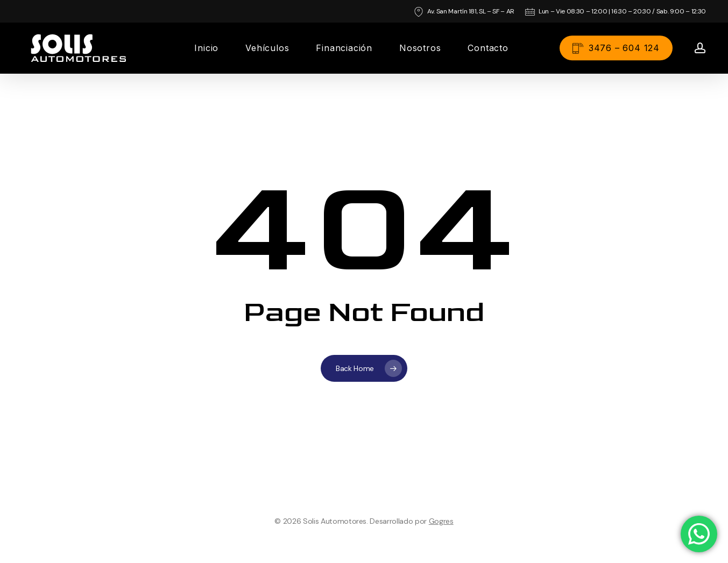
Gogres (441, 521)
